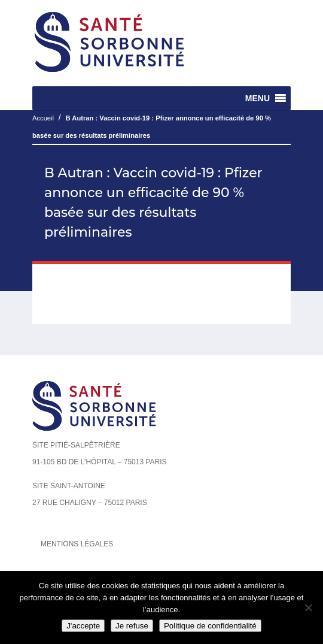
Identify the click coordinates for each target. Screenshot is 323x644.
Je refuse (132, 626)
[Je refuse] (308, 607)
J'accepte (83, 626)
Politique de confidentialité (210, 626)
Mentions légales (77, 544)
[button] (258, 98)
